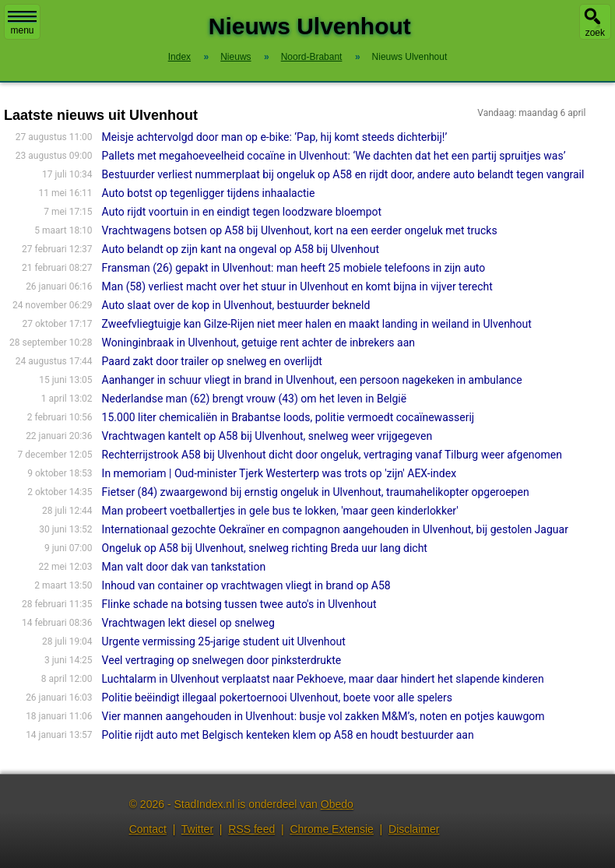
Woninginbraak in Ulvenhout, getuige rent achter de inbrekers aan (258, 343)
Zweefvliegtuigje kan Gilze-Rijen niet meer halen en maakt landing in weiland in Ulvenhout (317, 324)
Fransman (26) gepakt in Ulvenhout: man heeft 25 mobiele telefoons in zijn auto (294, 268)
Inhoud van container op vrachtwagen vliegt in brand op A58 (246, 585)
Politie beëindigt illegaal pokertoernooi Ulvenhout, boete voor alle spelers (277, 698)
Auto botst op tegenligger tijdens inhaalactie (209, 193)
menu (22, 23)
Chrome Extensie (331, 829)
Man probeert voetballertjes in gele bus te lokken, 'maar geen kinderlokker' (280, 511)
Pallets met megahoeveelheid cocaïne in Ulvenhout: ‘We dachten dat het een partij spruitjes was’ (334, 156)
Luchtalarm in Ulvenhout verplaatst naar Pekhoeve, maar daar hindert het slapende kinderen (323, 679)
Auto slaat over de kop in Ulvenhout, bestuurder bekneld (236, 305)
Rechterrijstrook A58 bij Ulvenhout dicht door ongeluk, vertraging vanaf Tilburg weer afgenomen (332, 455)
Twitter (197, 829)
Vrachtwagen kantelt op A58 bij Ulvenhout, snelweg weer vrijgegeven (267, 436)
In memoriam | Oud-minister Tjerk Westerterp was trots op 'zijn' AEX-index (279, 473)
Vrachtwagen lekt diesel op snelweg (188, 623)
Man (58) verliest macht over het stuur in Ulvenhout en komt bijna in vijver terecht (297, 286)
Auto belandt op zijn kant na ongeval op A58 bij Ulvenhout (241, 249)
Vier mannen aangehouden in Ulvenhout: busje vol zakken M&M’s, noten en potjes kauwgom (323, 716)
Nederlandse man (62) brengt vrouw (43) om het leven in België (255, 399)
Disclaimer (414, 829)
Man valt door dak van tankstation (184, 567)
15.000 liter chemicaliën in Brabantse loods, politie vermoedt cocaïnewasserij (288, 417)
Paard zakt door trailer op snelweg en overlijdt (212, 361)
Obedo (337, 804)
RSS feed (251, 829)
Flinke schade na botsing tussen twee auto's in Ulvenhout (239, 604)
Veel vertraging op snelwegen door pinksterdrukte (222, 660)
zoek (595, 33)
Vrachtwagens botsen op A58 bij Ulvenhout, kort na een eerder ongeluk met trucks (300, 230)
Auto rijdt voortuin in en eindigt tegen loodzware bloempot (242, 212)
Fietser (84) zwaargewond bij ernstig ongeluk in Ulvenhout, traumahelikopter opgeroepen (316, 492)
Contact (148, 829)
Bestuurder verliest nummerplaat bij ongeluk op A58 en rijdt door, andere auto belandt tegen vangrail (343, 174)
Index (179, 57)
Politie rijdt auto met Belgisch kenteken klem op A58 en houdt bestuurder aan (288, 735)
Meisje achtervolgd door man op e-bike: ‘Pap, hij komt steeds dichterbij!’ (275, 137)
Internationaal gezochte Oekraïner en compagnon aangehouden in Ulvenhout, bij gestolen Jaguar (335, 529)
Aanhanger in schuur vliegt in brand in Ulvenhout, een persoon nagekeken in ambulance (312, 380)
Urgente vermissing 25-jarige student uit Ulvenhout (224, 641)
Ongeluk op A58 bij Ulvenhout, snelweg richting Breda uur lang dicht (265, 548)
